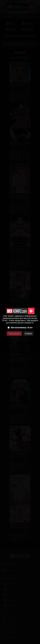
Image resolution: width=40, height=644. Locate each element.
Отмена (28, 334)
